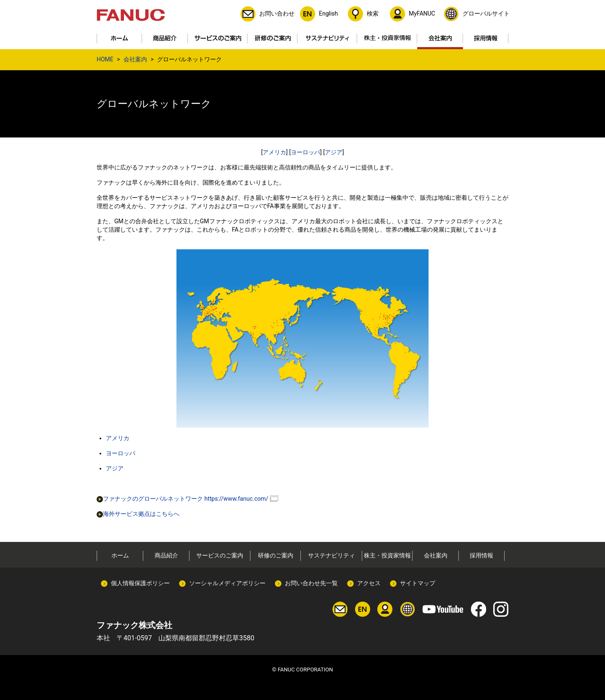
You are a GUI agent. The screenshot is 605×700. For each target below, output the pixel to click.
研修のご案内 (276, 555)
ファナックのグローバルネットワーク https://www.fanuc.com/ (183, 499)
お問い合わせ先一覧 (311, 583)
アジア (334, 152)
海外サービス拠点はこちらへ (138, 514)
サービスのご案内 (220, 555)
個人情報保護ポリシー (140, 583)
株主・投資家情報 (387, 555)
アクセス (369, 583)
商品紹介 (166, 555)
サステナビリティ (331, 555)
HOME (105, 59)
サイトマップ (418, 583)
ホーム (120, 555)
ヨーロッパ (305, 152)
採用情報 (481, 555)
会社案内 (135, 59)
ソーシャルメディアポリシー (227, 583)
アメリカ (274, 152)
